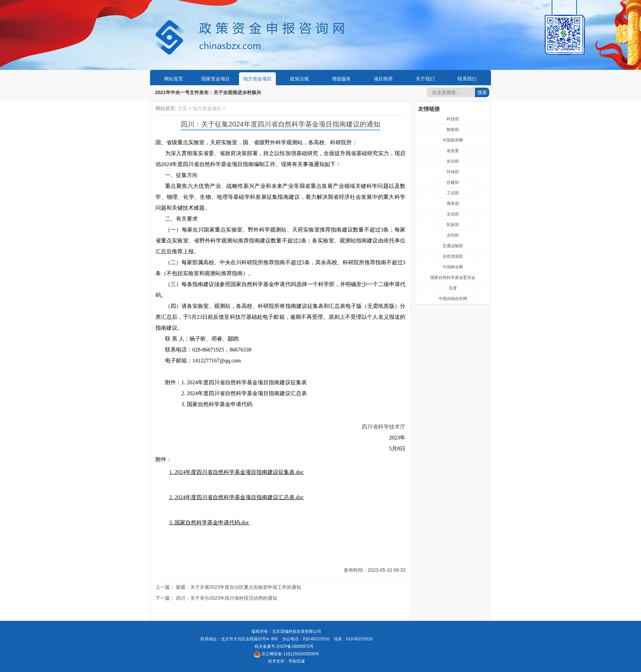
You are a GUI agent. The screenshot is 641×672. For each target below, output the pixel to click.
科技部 (453, 119)
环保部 (453, 172)
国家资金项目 (215, 79)
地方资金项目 (257, 79)
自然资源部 (453, 256)
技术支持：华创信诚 (286, 661)
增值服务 (341, 79)
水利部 (453, 235)
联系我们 (467, 79)
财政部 (453, 130)
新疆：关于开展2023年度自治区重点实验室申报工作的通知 (238, 587)
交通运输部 (453, 246)
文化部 (453, 214)
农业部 (453, 161)
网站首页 (174, 79)
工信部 (453, 193)
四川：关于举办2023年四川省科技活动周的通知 (227, 598)
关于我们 (425, 79)
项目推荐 (383, 79)
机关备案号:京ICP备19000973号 (284, 646)
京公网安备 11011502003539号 (286, 654)
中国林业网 (453, 267)
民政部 (453, 225)
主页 (182, 108)
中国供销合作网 (453, 299)
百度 (453, 288)
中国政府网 (453, 140)
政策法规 (299, 79)
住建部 (453, 182)
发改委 (453, 151)
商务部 (453, 204)
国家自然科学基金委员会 (453, 278)
